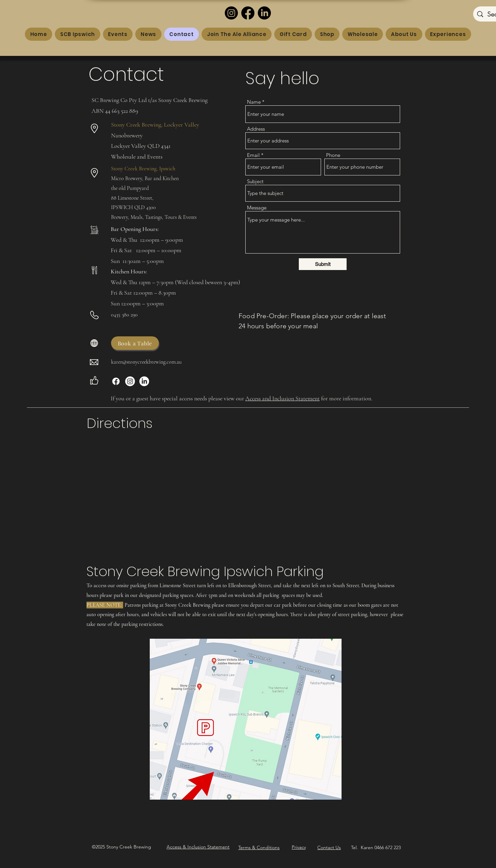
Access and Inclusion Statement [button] (282, 398)
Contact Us (329, 847)
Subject (255, 181)
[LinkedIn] (264, 13)
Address (256, 129)
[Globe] (94, 343)
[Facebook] (248, 13)
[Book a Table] (135, 343)
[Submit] (323, 264)
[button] (198, 847)
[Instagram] (231, 13)
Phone (333, 155)
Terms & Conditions (259, 847)
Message (257, 208)
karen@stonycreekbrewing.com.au (146, 362)
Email (253, 155)
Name (254, 102)
